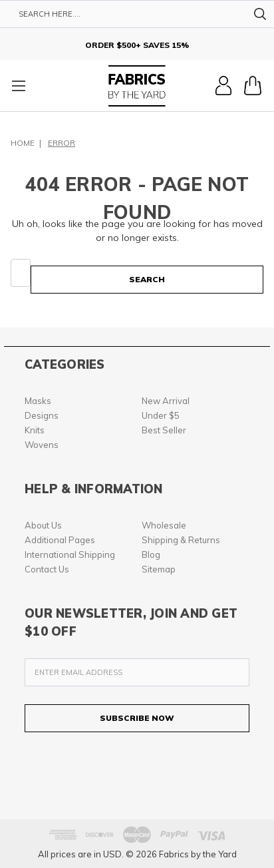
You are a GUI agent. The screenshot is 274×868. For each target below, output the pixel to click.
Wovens (42, 445)
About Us (43, 525)
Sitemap (159, 569)
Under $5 (161, 415)
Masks (38, 401)
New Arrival (166, 401)
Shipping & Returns (181, 540)
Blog (151, 554)
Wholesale (164, 525)
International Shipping (70, 554)
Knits (35, 430)
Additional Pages (60, 540)
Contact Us (47, 569)
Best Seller (164, 430)
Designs (42, 415)
